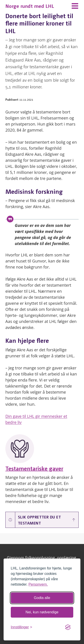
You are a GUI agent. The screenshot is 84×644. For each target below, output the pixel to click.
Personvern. (38, 584)
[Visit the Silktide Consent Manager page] (68, 627)
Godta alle (42, 598)
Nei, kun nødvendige (42, 612)
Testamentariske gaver (34, 468)
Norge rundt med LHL (30, 6)
